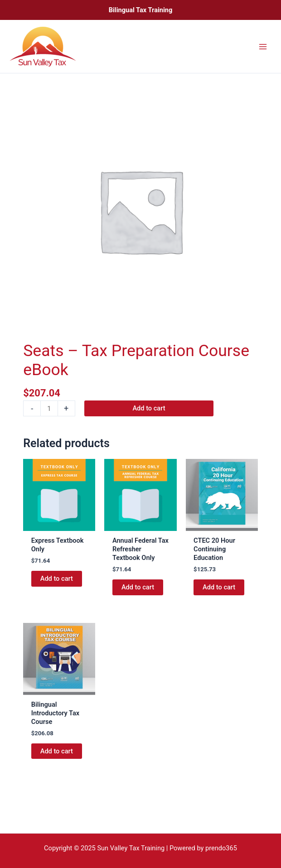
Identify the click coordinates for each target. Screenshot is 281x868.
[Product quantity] (49, 408)
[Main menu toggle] (263, 46)
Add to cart (149, 408)
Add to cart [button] (57, 579)
